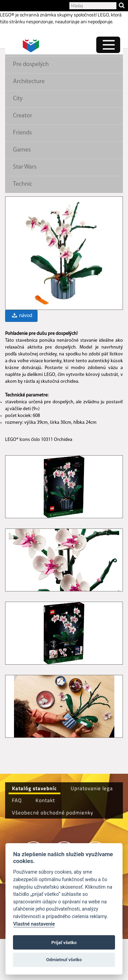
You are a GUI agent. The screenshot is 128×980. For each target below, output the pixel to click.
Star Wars (25, 208)
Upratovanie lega (92, 829)
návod (22, 357)
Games (22, 191)
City (18, 140)
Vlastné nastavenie (34, 924)
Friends (22, 174)
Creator (23, 157)
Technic (23, 225)
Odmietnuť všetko (64, 960)
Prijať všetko (64, 943)
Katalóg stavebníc (34, 829)
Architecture (29, 123)
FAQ (17, 841)
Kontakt (45, 841)
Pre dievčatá (29, 89)
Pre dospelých (31, 106)
